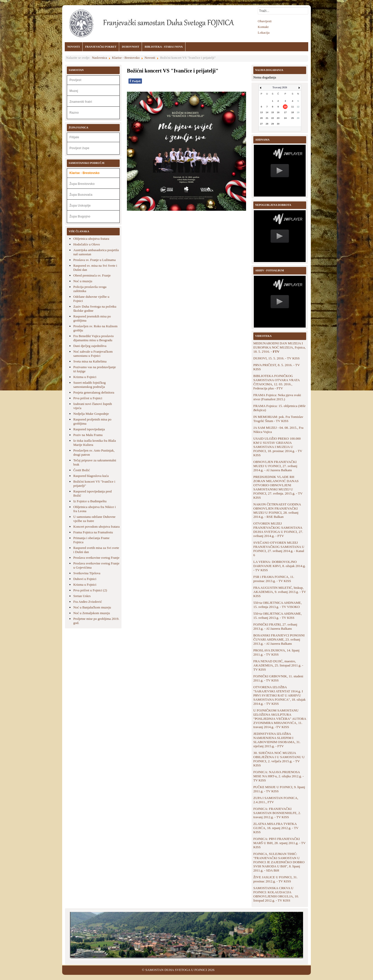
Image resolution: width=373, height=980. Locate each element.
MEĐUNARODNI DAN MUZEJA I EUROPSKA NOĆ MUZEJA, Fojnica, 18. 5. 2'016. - (279, 347)
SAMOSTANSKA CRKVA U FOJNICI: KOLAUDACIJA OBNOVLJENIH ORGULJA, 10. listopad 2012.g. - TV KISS (276, 894)
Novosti (150, 58)
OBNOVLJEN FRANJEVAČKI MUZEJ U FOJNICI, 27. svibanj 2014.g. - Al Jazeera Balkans (275, 466)
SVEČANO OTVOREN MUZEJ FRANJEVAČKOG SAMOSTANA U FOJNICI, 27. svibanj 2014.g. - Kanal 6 (279, 549)
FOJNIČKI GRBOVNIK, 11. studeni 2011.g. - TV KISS (278, 678)
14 (267, 112)
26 (298, 118)
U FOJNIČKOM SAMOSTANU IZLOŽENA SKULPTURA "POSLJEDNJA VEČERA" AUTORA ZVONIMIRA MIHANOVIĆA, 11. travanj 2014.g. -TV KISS (280, 719)
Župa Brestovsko (82, 184)
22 (272, 118)
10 (285, 107)
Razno (74, 113)
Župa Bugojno (80, 216)
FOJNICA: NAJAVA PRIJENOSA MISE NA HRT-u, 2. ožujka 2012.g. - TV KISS (278, 776)
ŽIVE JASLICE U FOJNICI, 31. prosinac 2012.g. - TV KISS (275, 879)
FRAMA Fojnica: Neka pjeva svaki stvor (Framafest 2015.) (277, 397)
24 (285, 118)
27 (261, 124)
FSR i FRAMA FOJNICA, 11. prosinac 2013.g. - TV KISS (274, 579)
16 (278, 112)
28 (267, 124)
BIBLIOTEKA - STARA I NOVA (164, 47)
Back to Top (302, 970)
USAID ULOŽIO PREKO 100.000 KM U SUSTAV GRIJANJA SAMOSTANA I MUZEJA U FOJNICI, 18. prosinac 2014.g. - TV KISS (278, 447)
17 (285, 112)
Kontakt (263, 27)
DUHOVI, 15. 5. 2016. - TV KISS (277, 358)
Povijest (75, 80)
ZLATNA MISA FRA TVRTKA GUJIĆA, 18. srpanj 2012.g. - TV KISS (276, 828)
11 (292, 107)
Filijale (74, 137)
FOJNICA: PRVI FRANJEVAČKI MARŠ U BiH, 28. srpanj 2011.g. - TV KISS (279, 843)
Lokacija (264, 32)
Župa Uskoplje (80, 206)
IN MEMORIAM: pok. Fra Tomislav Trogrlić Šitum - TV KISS (278, 419)
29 (272, 124)
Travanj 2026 (280, 87)
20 (261, 118)
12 (298, 107)
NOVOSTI (74, 47)
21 (267, 118)
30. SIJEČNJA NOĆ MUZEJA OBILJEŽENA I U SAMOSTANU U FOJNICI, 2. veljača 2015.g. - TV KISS (279, 759)
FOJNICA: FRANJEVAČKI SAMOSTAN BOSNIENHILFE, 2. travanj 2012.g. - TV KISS (277, 813)
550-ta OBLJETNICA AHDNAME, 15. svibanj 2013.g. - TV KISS (278, 616)
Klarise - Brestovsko (126, 58)
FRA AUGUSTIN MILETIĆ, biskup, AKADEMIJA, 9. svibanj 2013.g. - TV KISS (280, 592)
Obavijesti (265, 21)
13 (261, 112)
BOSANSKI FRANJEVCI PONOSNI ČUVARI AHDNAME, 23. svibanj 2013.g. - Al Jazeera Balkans (279, 639)
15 (272, 112)
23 (278, 118)
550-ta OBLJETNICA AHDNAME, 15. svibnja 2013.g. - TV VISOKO (278, 605)
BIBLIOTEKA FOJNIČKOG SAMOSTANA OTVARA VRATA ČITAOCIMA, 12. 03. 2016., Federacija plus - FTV (277, 382)
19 (298, 112)
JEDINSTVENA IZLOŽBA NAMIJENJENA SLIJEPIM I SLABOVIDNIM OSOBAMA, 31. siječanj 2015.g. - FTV (277, 740)
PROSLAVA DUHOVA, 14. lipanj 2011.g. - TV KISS (276, 652)
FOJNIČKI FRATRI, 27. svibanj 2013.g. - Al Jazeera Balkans (275, 626)
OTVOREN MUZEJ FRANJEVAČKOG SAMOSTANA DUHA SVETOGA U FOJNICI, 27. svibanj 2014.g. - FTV (278, 530)
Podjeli (135, 81)
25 (292, 118)
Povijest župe (79, 148)
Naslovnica (99, 58)
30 (278, 124)
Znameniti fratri (81, 102)
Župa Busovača (81, 195)
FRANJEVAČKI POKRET (101, 47)
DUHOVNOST (130, 47)
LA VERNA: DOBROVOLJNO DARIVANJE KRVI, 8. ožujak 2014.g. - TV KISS (279, 566)
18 (292, 112)
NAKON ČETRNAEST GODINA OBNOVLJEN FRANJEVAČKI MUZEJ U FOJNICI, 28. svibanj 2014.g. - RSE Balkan (277, 510)
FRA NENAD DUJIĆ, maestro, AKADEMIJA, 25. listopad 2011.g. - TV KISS (278, 665)
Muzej (74, 91)
